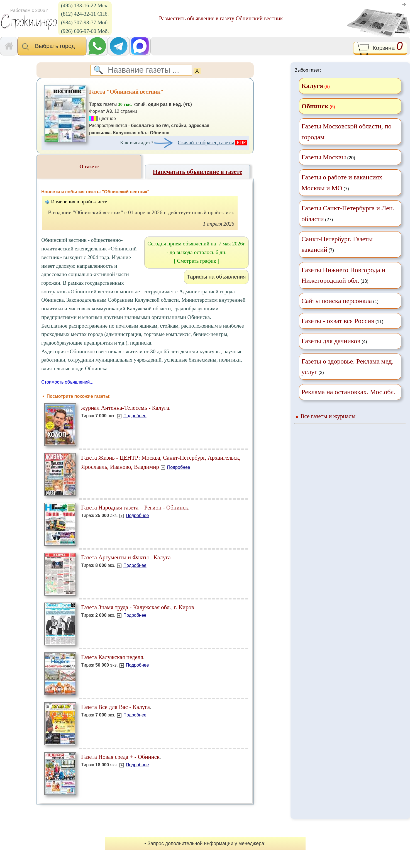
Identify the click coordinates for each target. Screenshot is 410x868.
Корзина (380, 48)
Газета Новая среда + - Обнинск (120, 757)
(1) (340, 301)
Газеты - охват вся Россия (338, 321)
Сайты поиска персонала (337, 301)
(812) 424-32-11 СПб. (85, 14)
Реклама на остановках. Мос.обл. (348, 392)
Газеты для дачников (331, 341)
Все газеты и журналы (328, 416)
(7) (342, 182)
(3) (347, 367)
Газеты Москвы (324, 157)
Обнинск (315, 106)
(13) (343, 275)
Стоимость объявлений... (67, 382)
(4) (334, 341)
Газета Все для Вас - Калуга (115, 707)
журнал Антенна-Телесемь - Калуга (125, 408)
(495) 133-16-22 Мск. (85, 5)
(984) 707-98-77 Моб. (85, 22)
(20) (328, 157)
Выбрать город (52, 47)
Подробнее (135, 416)
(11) (342, 321)
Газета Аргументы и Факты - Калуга (126, 557)
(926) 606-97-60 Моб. (85, 31)
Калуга (312, 86)
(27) (348, 213)
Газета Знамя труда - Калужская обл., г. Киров (138, 607)
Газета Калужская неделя (112, 657)
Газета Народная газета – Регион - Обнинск (135, 507)
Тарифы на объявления (216, 277)
